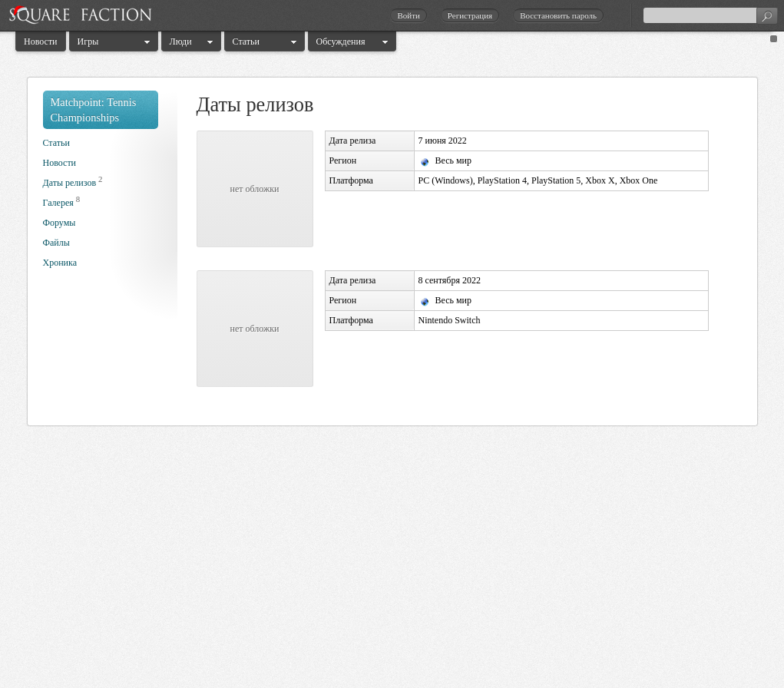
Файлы (56, 243)
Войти (408, 15)
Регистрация (470, 15)
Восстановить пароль (558, 15)
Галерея (58, 203)
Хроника (60, 263)
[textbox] (710, 15)
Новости (41, 41)
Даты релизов (70, 183)
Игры (88, 41)
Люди (181, 41)
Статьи (246, 41)
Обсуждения (341, 41)
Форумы (60, 223)
